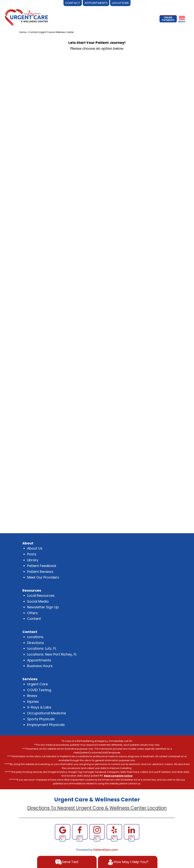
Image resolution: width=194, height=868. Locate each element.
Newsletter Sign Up (43, 607)
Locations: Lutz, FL (42, 648)
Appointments (39, 660)
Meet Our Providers (43, 577)
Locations (35, 637)
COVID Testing (39, 690)
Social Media (38, 601)
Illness (32, 696)
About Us (35, 548)
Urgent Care (37, 684)
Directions (36, 643)
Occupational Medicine (47, 713)
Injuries (33, 702)
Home (23, 32)
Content (34, 619)
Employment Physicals (46, 725)
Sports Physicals (41, 719)
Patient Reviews (40, 572)
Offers (32, 613)
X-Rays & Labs (39, 707)
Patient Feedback (42, 566)
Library (33, 560)
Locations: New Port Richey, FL (52, 654)
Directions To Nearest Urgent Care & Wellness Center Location (97, 808)
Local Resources (41, 596)
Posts (32, 554)
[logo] (26, 17)
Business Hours (40, 666)
